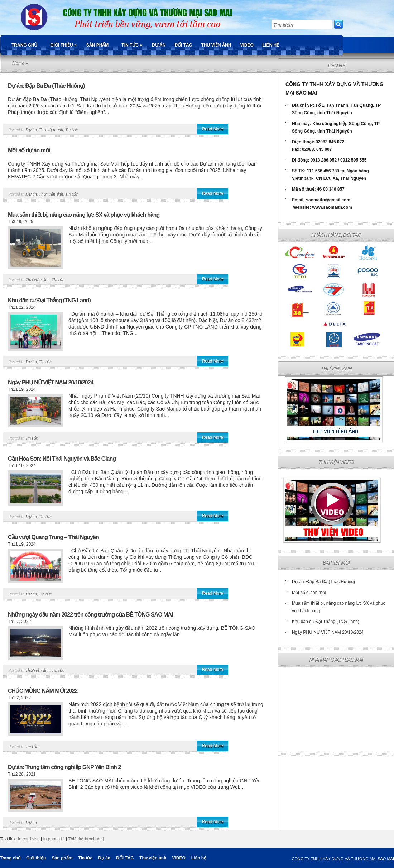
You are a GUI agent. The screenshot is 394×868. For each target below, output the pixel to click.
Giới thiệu (63, 45)
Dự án (159, 45)
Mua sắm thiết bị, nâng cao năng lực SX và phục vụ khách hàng (84, 215)
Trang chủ (24, 45)
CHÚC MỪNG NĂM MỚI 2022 (43, 691)
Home (18, 63)
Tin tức (132, 45)
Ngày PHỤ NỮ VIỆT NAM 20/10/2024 (51, 382)
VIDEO (247, 45)
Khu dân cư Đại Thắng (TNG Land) (49, 300)
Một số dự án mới (29, 150)
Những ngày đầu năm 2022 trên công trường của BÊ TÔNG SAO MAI (90, 615)
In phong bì (54, 839)
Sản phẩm (98, 45)
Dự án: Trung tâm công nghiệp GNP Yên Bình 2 (64, 767)
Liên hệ (271, 45)
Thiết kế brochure (85, 839)
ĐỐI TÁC (183, 45)
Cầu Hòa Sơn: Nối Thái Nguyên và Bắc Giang (62, 459)
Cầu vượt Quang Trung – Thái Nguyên (53, 537)
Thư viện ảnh (216, 45)
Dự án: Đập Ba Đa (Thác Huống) (46, 86)
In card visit (29, 839)
